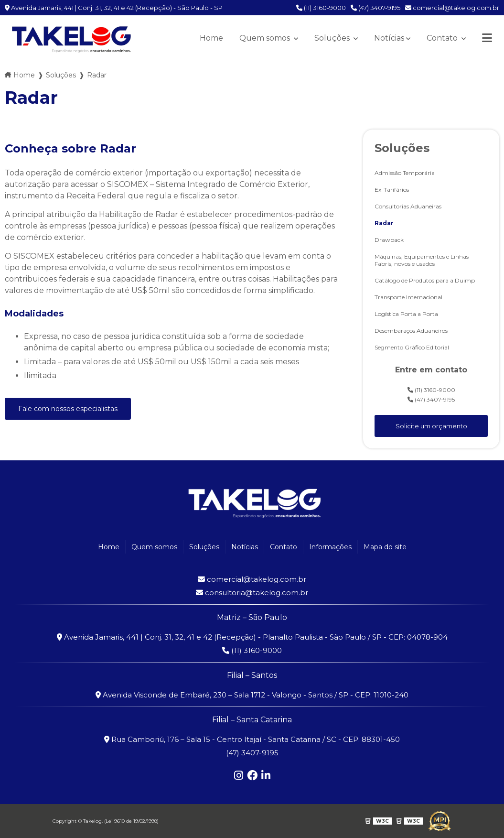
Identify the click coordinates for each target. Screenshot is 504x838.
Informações (330, 547)
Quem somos (266, 38)
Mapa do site (385, 547)
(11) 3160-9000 (321, 8)
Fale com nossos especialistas (68, 409)
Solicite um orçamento (431, 426)
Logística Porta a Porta (406, 314)
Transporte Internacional (408, 297)
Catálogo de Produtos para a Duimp (425, 280)
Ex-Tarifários (392, 190)
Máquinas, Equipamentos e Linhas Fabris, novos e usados (422, 260)
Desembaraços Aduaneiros (411, 331)
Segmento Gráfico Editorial (412, 347)
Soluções (333, 38)
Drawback (389, 240)
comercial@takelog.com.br (452, 8)
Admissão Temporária (405, 173)
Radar (384, 223)
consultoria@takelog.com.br (252, 593)
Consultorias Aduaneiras (408, 206)
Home (211, 38)
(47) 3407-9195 (375, 8)
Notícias (389, 38)
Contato (443, 38)
